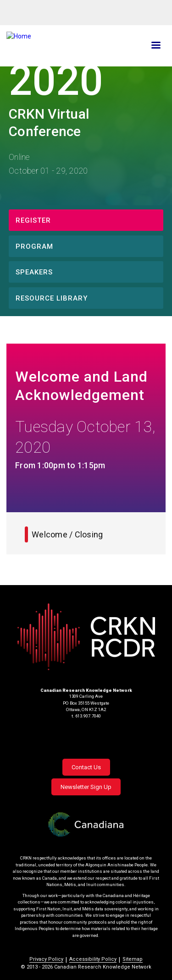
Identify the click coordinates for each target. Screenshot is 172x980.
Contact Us (86, 767)
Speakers (34, 272)
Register (33, 220)
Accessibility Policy (93, 959)
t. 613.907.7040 (86, 716)
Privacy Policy (46, 959)
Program (34, 246)
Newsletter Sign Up (86, 787)
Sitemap (133, 959)
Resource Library (52, 298)
